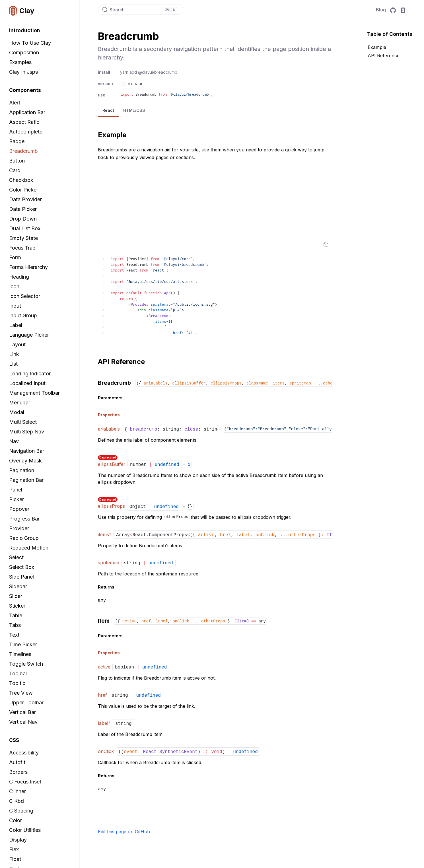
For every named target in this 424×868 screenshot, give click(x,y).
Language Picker (29, 335)
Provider (19, 528)
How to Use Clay (30, 43)
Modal (17, 412)
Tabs (15, 625)
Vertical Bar (22, 712)
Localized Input (27, 383)
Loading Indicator (30, 374)
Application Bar (27, 112)
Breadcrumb (23, 151)
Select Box (22, 567)
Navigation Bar (27, 451)
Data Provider (25, 199)
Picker (17, 499)
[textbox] (215, 294)
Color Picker (24, 190)
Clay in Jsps (23, 72)
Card (15, 170)
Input (15, 306)
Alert (15, 103)
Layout (17, 344)
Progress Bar (24, 519)
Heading (19, 277)
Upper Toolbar (26, 703)
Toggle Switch (26, 664)
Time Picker (23, 644)
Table (16, 615)
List (13, 364)
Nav (14, 441)
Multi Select (23, 422)
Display (18, 840)
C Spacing (21, 811)
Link (14, 354)
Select (16, 557)
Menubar (20, 403)
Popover (19, 509)
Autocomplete (26, 132)
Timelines (20, 654)
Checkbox (21, 180)
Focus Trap (22, 248)
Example (377, 47)
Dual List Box (25, 228)
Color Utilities (25, 830)
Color (16, 820)
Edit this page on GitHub (124, 832)
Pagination (22, 470)
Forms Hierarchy (28, 267)
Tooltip (17, 683)
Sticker (17, 606)
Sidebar (18, 586)
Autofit (17, 762)
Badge (17, 141)
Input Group (23, 315)
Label (16, 325)
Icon (14, 286)
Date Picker (23, 209)
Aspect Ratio (24, 122)
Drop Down (23, 219)
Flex (14, 849)
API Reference (384, 55)
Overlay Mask (25, 461)
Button (17, 161)
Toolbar (18, 673)
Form (15, 257)
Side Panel (21, 577)
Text (14, 635)
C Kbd (17, 801)
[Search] (141, 10)
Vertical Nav (23, 722)
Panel (16, 490)
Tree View (21, 693)
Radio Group (24, 538)
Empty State (23, 238)
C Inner (18, 791)
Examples (20, 62)
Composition (24, 53)
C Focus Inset (25, 782)
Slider (16, 596)
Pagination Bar (26, 480)
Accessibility (24, 753)
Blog (381, 10)
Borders (18, 772)
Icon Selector (25, 296)
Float (15, 859)
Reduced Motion (29, 548)
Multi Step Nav (27, 432)
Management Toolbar (34, 393)
